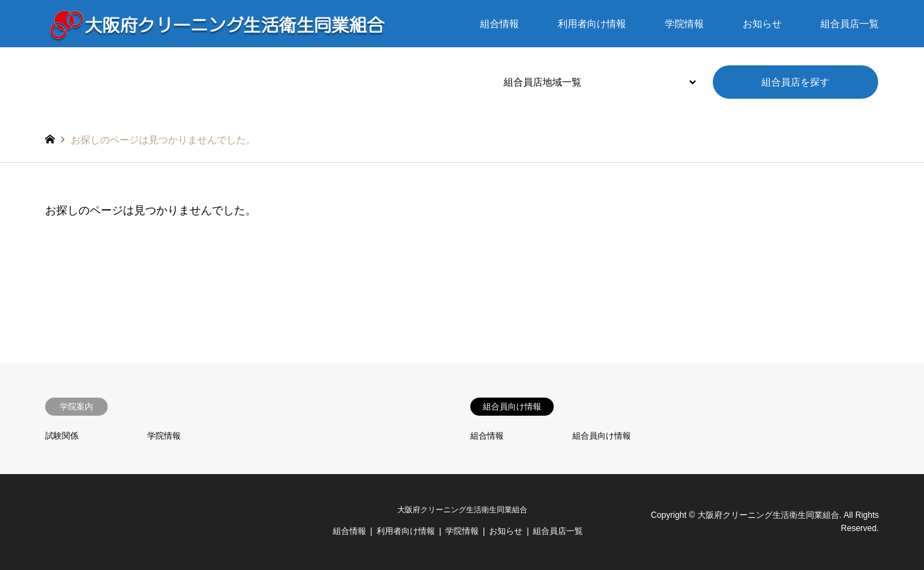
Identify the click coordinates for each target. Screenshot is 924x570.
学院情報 (684, 24)
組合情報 (500, 24)
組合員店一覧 (850, 24)
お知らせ (762, 24)
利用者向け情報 (592, 24)
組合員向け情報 (602, 436)
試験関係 (62, 436)
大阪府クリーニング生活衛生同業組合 (462, 510)
